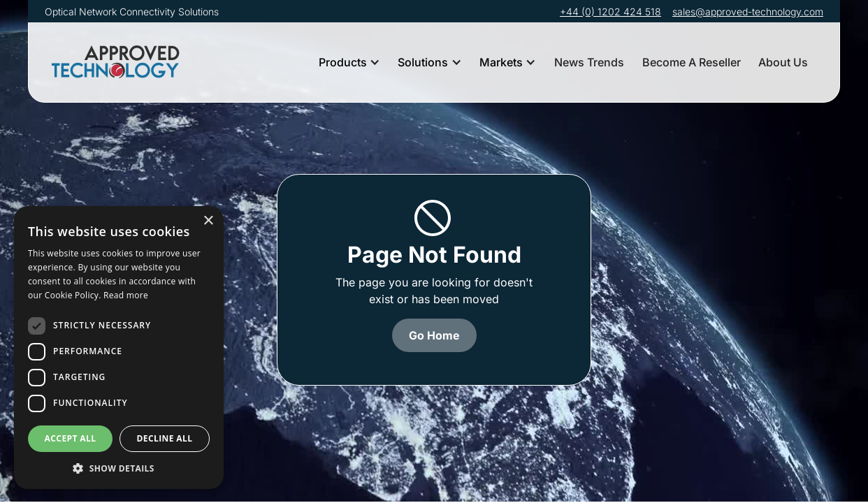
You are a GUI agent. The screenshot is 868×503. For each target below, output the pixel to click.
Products (343, 62)
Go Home (434, 335)
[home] (118, 62)
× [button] (208, 221)
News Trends (589, 62)
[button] (349, 62)
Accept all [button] (71, 438)
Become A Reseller (692, 62)
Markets (501, 62)
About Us (783, 62)
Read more (126, 295)
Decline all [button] (165, 438)
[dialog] (119, 348)
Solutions (423, 62)
